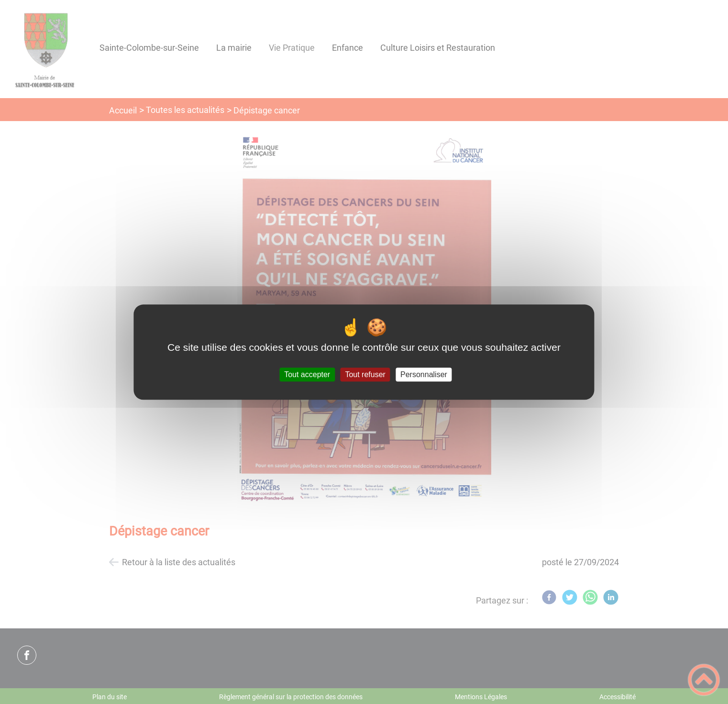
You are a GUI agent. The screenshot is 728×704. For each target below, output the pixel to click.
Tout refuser (365, 374)
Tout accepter (307, 374)
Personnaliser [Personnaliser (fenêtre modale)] (424, 374)
